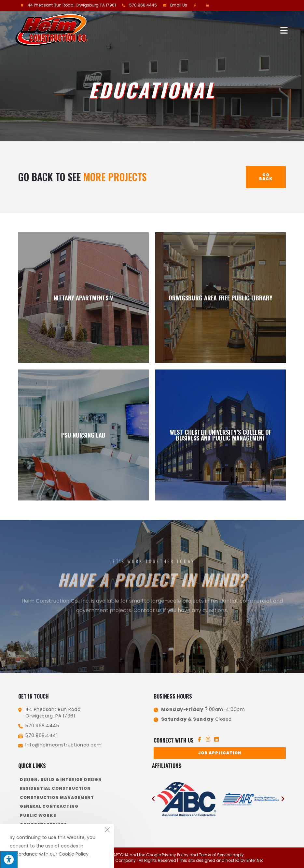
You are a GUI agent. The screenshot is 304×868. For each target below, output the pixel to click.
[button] (220, 753)
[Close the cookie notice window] (107, 831)
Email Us (179, 5)
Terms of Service (215, 855)
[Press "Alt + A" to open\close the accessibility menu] (9, 859)
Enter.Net (255, 860)
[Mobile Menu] (284, 30)
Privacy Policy (175, 855)
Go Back (266, 177)
